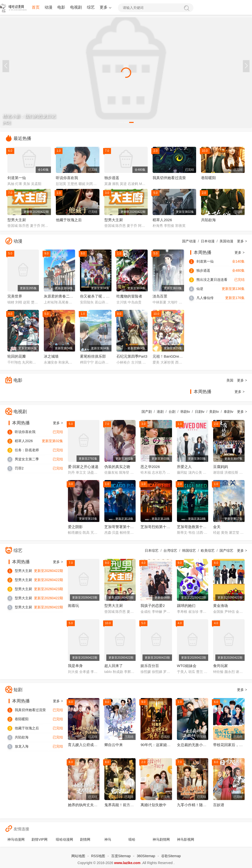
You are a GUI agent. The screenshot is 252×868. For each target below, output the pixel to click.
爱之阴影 (75, 527)
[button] (246, 66)
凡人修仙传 (205, 298)
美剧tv (214, 412)
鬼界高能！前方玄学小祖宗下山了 (132, 805)
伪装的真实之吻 (117, 467)
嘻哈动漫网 (64, 839)
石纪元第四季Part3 (132, 356)
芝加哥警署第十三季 (121, 527)
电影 (61, 7)
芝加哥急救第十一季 (194, 527)
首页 (36, 7)
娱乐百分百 (150, 666)
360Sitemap (146, 856)
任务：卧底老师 (27, 450)
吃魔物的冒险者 (129, 296)
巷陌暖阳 (208, 178)
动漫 (48, 7)
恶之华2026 (150, 467)
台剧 (172, 412)
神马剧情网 (161, 839)
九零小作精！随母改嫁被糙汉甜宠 (205, 805)
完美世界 (15, 296)
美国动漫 (226, 241)
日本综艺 (152, 551)
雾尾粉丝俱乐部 (93, 356)
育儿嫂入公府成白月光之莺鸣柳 (94, 745)
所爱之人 (184, 467)
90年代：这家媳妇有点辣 (161, 745)
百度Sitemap (121, 856)
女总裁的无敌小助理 (194, 745)
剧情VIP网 (39, 839)
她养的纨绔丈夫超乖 (85, 805)
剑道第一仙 (17, 178)
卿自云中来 (114, 745)
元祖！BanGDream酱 (170, 356)
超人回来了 (114, 666)
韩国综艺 (189, 551)
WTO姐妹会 (187, 666)
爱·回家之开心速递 (83, 467)
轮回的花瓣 (17, 356)
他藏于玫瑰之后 (69, 220)
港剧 (160, 412)
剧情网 (85, 839)
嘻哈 (132, 839)
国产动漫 (189, 241)
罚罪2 (19, 468)
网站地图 (78, 856)
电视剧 (76, 7)
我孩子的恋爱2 (153, 606)
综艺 (91, 7)
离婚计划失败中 (153, 805)
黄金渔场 (220, 606)
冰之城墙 (51, 356)
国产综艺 (226, 551)
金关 (217, 527)
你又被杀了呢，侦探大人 (100, 296)
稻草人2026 (162, 220)
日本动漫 (208, 241)
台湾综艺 (170, 551)
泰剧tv (228, 412)
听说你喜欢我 (67, 178)
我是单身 (75, 666)
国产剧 (147, 412)
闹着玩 (73, 606)
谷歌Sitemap (171, 856)
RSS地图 (98, 856)
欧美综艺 (208, 551)
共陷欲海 (208, 220)
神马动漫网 (16, 839)
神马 (108, 839)
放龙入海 (22, 746)
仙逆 (200, 289)
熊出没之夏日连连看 (212, 280)
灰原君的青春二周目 (60, 296)
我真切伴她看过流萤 (169, 178)
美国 (230, 380)
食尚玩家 (220, 666)
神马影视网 (186, 839)
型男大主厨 (17, 220)
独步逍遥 (112, 178)
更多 (105, 7)
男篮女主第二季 (27, 459)
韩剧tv (185, 412)
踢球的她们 (186, 606)
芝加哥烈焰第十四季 (157, 527)
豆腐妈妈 (220, 467)
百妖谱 (219, 805)
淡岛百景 (160, 296)
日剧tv (200, 412)
